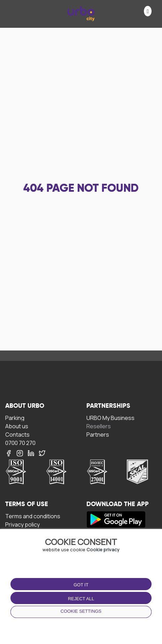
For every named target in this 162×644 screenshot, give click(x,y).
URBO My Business (110, 418)
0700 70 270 (20, 443)
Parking (15, 418)
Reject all (81, 599)
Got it (81, 585)
